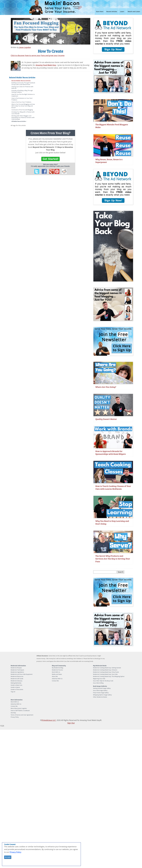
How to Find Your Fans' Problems (21, 102)
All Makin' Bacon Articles (19, 121)
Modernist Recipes (16, 668)
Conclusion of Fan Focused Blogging (22, 110)
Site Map (13, 713)
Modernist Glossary (17, 681)
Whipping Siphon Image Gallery (102, 695)
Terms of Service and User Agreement (22, 715)
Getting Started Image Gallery (102, 688)
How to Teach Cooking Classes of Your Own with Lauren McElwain (113, 487)
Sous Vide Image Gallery (100, 690)
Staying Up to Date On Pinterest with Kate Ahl (22, 87)
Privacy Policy (15, 717)
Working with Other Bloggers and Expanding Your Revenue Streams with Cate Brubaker (23, 117)
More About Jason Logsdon (19, 708)
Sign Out (71, 723)
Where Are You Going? (106, 387)
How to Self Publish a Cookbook (20, 711)
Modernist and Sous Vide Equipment (22, 674)
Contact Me (55, 681)
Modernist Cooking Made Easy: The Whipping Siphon (109, 676)
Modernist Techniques (17, 670)
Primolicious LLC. (49, 720)
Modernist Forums (57, 670)
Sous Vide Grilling (98, 683)
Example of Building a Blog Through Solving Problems (22, 91)
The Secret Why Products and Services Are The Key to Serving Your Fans (113, 559)
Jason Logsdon (25, 47)
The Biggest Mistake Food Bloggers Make (112, 126)
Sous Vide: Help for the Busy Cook (103, 681)
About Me (55, 676)
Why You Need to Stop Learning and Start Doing (112, 522)
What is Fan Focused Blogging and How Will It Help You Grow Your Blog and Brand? (23, 106)
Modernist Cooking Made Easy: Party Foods (106, 672)
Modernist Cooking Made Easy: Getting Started (107, 668)
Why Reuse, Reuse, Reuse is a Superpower (109, 161)
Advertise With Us (57, 679)
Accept (8, 857)
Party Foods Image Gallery (101, 693)
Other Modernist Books (100, 697)
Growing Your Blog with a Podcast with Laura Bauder (23, 113)
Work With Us (56, 672)
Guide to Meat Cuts (16, 685)
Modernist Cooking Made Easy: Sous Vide (105, 674)
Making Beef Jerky (16, 683)
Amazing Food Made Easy (46, 65)
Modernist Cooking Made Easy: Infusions (105, 670)
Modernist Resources (17, 676)
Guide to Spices (15, 687)
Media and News (57, 674)
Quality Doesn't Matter (106, 419)
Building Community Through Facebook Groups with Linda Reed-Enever (23, 84)
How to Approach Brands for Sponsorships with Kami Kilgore (111, 453)
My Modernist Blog (57, 668)
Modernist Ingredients (17, 672)
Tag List (13, 692)
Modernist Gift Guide (17, 679)
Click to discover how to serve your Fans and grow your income (38, 55)
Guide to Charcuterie (17, 689)
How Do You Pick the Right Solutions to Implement (23, 95)
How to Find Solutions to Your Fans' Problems (22, 99)
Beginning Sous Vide (99, 679)
